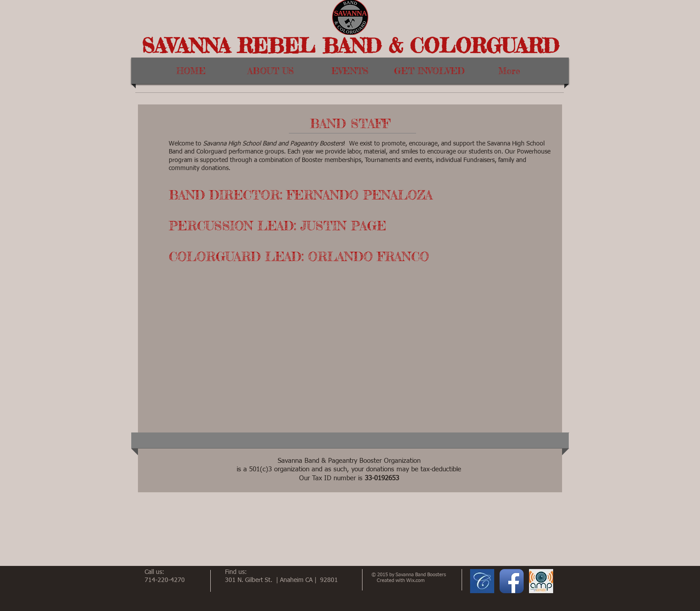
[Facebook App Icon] (512, 581)
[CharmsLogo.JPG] (482, 581)
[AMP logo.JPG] (541, 581)
